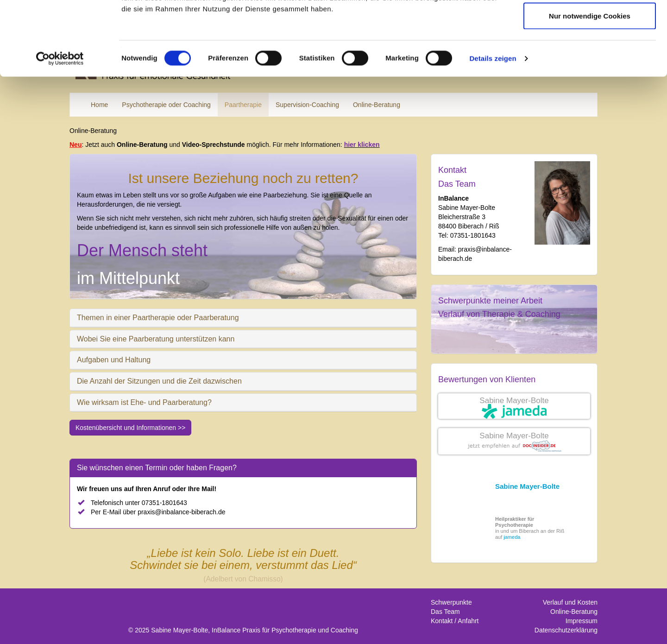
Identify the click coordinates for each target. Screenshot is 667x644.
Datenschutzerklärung (566, 630)
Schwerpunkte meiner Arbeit (490, 301)
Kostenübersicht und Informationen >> (130, 428)
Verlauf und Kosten (570, 602)
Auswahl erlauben (590, 55)
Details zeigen (493, 128)
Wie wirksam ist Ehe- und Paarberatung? (144, 402)
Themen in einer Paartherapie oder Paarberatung (158, 318)
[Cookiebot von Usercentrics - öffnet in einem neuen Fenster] (60, 128)
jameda (512, 537)
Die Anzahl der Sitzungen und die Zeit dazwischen (159, 381)
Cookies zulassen (590, 24)
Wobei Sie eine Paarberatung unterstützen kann (156, 339)
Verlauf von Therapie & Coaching (499, 314)
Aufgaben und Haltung (114, 360)
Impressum (582, 621)
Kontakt (452, 170)
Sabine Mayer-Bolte (514, 401)
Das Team (457, 184)
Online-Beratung (574, 612)
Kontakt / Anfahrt (455, 621)
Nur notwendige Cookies (590, 85)
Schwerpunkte (451, 602)
